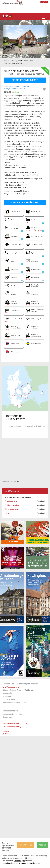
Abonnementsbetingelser (12, 714)
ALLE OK (43, 845)
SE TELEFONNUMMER (25, 80)
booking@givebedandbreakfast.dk (17, 86)
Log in (44, 2)
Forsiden (6, 61)
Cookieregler (8, 717)
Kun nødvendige (25, 845)
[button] (5, 40)
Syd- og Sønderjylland (20, 61)
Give (32, 61)
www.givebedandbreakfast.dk (15, 89)
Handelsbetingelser (10, 711)
